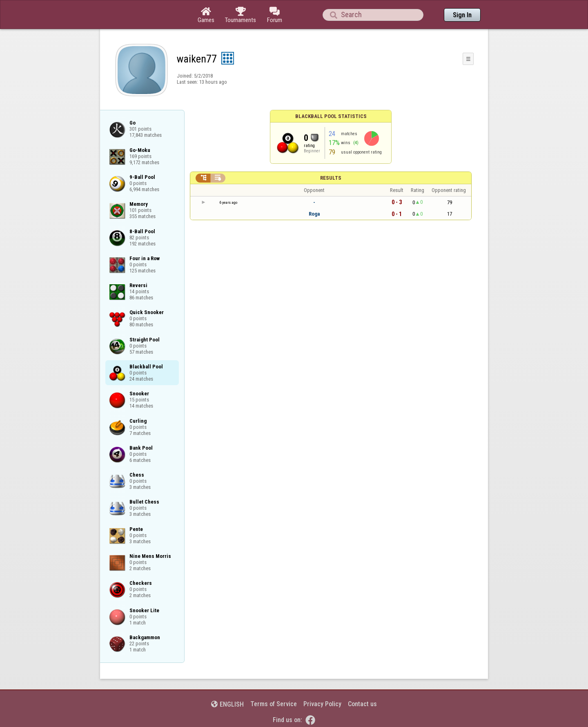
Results (331, 178)
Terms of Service (274, 704)
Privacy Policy (322, 704)
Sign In (462, 15)
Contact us (362, 704)
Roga (314, 214)
